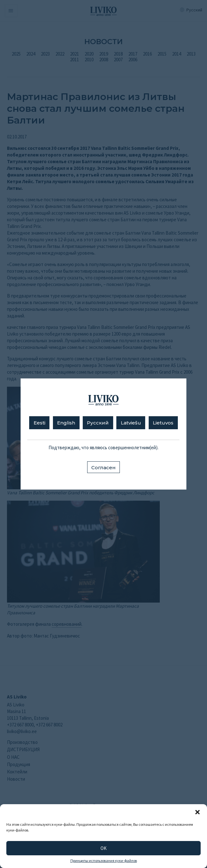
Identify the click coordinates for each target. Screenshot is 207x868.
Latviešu (131, 423)
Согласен (103, 467)
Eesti (39, 423)
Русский (98, 423)
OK (103, 848)
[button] (197, 812)
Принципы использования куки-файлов (104, 861)
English (66, 423)
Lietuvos (163, 423)
